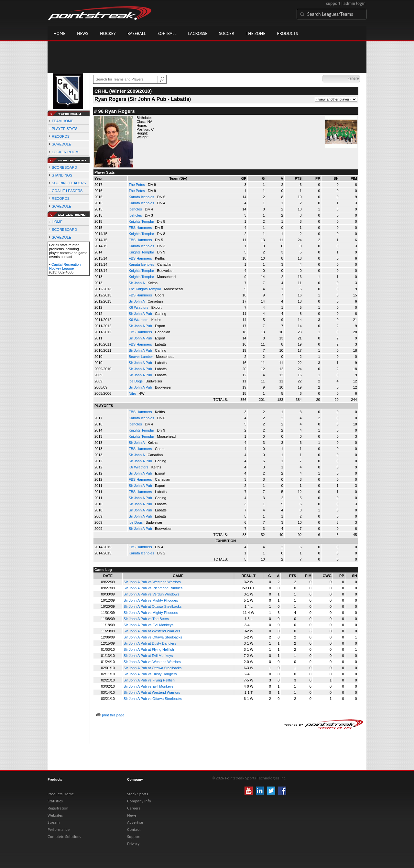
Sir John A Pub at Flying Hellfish (149, 649)
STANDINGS (62, 175)
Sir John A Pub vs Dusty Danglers (150, 674)
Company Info (139, 801)
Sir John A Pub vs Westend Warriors (152, 582)
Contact (134, 830)
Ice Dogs (136, 381)
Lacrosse (198, 33)
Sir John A (137, 283)
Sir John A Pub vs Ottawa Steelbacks (153, 637)
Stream (54, 822)
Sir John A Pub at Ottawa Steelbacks (153, 606)
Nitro (133, 393)
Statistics (55, 801)
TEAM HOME (63, 121)
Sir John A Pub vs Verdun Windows (151, 594)
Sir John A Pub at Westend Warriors (152, 631)
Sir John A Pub (141, 314)
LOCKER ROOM (65, 152)
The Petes (137, 185)
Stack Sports (138, 794)
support (333, 3)
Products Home (61, 794)
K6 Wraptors (139, 307)
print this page (113, 715)
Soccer (227, 33)
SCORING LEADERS (69, 183)
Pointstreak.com (100, 14)
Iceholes (136, 209)
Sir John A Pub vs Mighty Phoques (151, 600)
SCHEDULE (61, 144)
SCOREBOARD (64, 167)
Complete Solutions (64, 837)
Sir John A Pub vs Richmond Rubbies (153, 588)
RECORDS (61, 136)
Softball (167, 33)
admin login (354, 3)
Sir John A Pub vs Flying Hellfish (149, 680)
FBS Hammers (141, 228)
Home (59, 33)
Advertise (135, 822)
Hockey (108, 33)
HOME (57, 222)
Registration (58, 808)
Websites (55, 815)
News (83, 33)
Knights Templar (142, 221)
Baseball (137, 33)
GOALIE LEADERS (67, 191)
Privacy (133, 844)
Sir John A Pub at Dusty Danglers (150, 643)
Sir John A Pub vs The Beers (146, 619)
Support (134, 837)
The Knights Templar (146, 289)
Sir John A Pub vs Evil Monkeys (148, 625)
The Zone (256, 33)
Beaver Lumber (141, 357)
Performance (59, 830)
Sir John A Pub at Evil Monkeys (148, 656)
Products (287, 33)
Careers (134, 808)
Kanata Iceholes (142, 197)
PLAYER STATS (65, 129)
